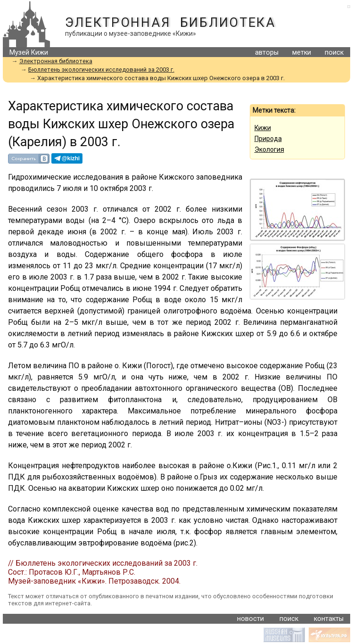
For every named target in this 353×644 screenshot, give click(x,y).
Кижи (263, 128)
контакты (329, 619)
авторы (267, 53)
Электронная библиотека (170, 23)
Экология (269, 149)
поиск (334, 53)
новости (250, 619)
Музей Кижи (29, 53)
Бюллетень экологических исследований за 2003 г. (101, 70)
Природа (268, 139)
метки (302, 53)
